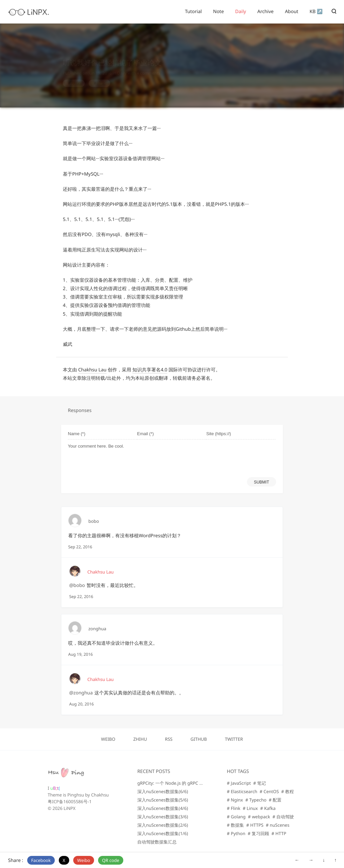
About (292, 12)
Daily (241, 12)
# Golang (236, 817)
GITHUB (199, 739)
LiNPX (69, 808)
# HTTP (279, 833)
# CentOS (269, 791)
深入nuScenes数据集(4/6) (163, 808)
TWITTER (234, 739)
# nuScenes (277, 825)
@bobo (77, 585)
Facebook (41, 860)
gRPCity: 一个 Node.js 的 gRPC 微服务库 (177, 783)
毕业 (76, 77)
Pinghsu (76, 795)
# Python (236, 833)
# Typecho (256, 800)
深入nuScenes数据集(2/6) (163, 825)
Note (218, 12)
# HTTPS (255, 825)
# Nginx (235, 800)
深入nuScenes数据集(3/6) (163, 817)
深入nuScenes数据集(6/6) (163, 791)
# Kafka (268, 808)
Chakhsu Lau (92, 370)
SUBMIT (262, 482)
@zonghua (81, 693)
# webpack (259, 817)
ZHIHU (140, 739)
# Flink (233, 808)
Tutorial (193, 12)
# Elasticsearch (242, 791)
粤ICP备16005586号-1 (70, 802)
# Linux (250, 808)
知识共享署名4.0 (150, 370)
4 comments (148, 67)
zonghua (97, 629)
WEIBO (108, 739)
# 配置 (275, 800)
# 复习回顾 (258, 833)
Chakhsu (100, 795)
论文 (101, 77)
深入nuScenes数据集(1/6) (163, 833)
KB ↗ (316, 12)
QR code (111, 860)
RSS (169, 739)
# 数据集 (235, 825)
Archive (265, 12)
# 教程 (288, 791)
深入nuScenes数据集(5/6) (163, 800)
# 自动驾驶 (283, 817)
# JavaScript (239, 783)
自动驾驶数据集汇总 (157, 842)
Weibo (84, 860)
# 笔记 (260, 783)
